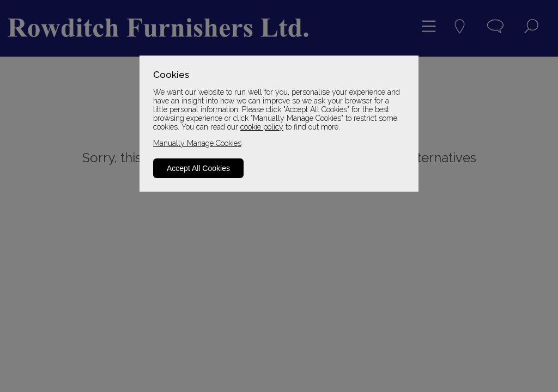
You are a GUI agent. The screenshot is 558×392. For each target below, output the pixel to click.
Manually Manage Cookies (197, 143)
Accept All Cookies (198, 168)
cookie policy (262, 127)
